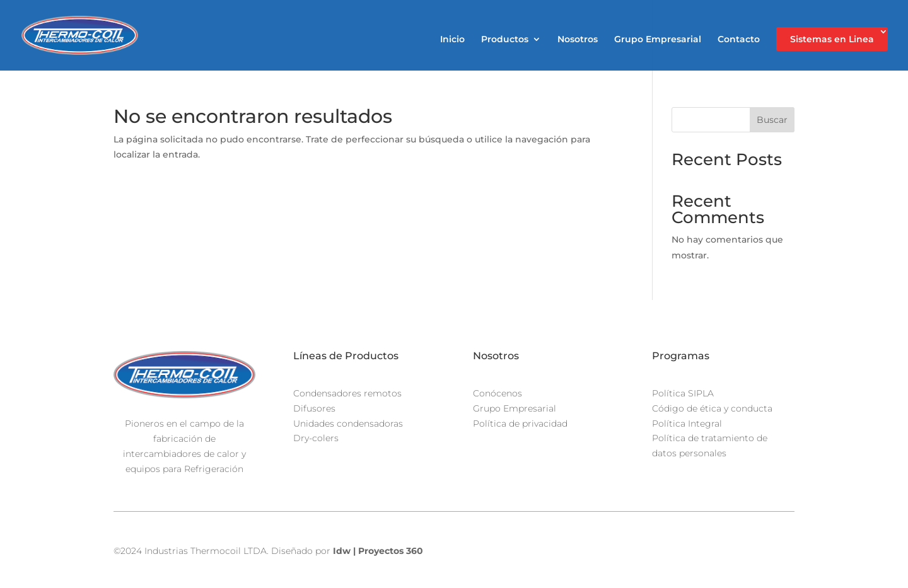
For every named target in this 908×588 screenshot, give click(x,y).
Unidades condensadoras (348, 424)
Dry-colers (316, 438)
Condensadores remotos (347, 393)
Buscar (772, 120)
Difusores (314, 408)
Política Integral (687, 424)
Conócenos (498, 393)
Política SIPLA (683, 393)
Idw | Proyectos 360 (378, 551)
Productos (505, 40)
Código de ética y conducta (712, 408)
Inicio (452, 40)
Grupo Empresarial (658, 40)
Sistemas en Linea (832, 39)
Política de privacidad (520, 424)
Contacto (739, 40)
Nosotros (578, 40)
